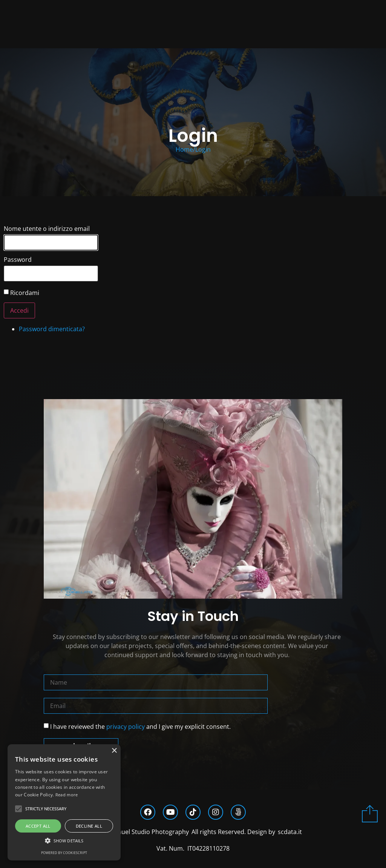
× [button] (114, 751)
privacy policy (126, 726)
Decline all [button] (89, 826)
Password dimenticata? (52, 329)
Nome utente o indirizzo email (47, 229)
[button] (64, 841)
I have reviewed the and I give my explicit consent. (140, 726)
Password (18, 260)
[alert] (64, 802)
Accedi (19, 310)
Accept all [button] (38, 826)
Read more (67, 795)
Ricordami (25, 293)
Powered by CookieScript (64, 853)
